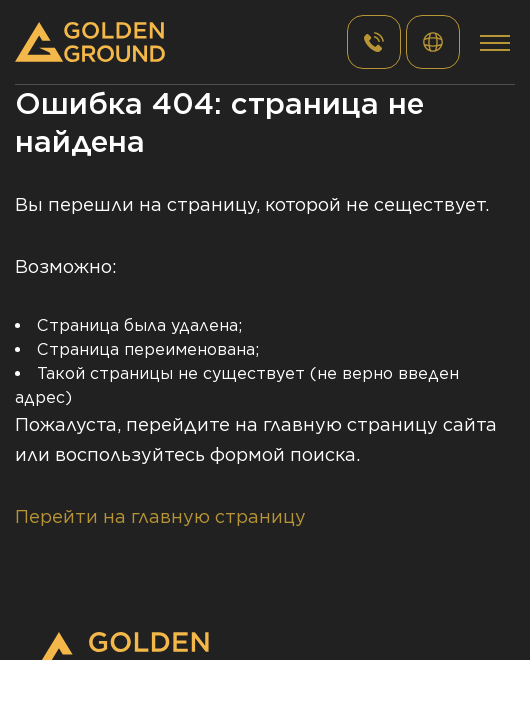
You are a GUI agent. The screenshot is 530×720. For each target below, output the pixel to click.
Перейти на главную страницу (160, 516)
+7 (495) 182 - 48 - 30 (374, 42)
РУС (433, 42)
